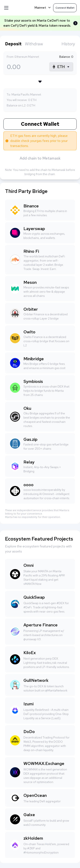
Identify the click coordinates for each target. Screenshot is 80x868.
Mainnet (43, 8)
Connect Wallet (40, 124)
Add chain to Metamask (40, 158)
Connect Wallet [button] (65, 8)
